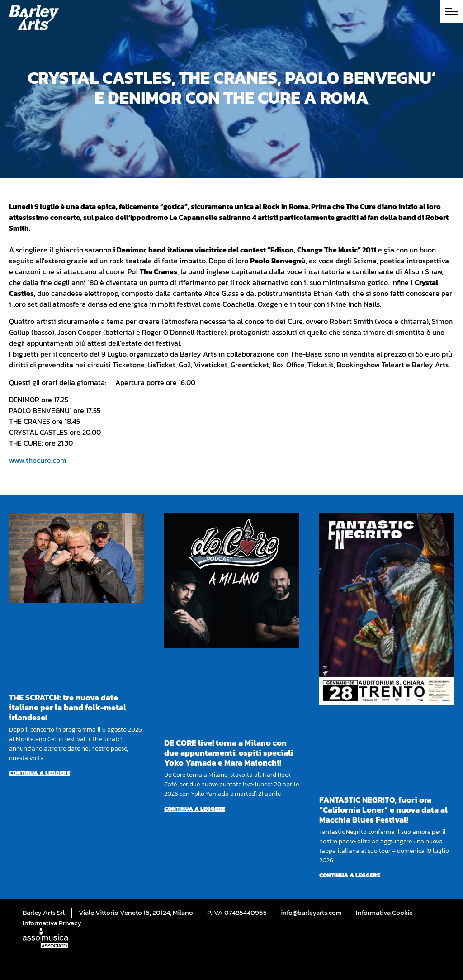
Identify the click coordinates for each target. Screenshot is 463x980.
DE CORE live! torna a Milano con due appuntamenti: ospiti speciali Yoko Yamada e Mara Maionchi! (229, 753)
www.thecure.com (38, 460)
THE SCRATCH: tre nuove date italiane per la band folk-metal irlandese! (68, 707)
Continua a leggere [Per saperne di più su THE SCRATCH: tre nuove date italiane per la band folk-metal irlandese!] (40, 773)
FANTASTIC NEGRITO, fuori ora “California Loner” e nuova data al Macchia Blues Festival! (383, 810)
